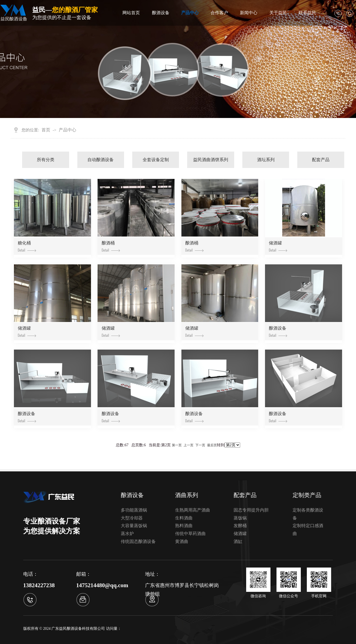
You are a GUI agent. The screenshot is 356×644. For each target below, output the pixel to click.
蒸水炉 (127, 534)
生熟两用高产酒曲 (193, 510)
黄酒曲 (182, 541)
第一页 (177, 445)
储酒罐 (278, 246)
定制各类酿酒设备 (308, 514)
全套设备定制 (156, 160)
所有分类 (46, 160)
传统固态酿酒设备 (138, 541)
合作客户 (219, 13)
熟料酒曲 (184, 526)
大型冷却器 (132, 518)
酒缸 (238, 541)
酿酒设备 (161, 13)
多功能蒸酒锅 (134, 510)
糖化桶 (27, 246)
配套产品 (321, 160)
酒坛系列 (266, 160)
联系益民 (307, 13)
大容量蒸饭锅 (134, 526)
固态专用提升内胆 (251, 510)
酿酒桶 (111, 246)
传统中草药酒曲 (190, 534)
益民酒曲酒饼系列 (211, 160)
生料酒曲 (184, 518)
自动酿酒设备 (101, 160)
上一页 (189, 445)
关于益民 (278, 13)
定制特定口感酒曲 (308, 530)
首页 (46, 130)
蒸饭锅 (240, 518)
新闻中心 (249, 13)
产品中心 (190, 13)
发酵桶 (240, 526)
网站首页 (131, 13)
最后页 (212, 445)
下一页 (200, 445)
